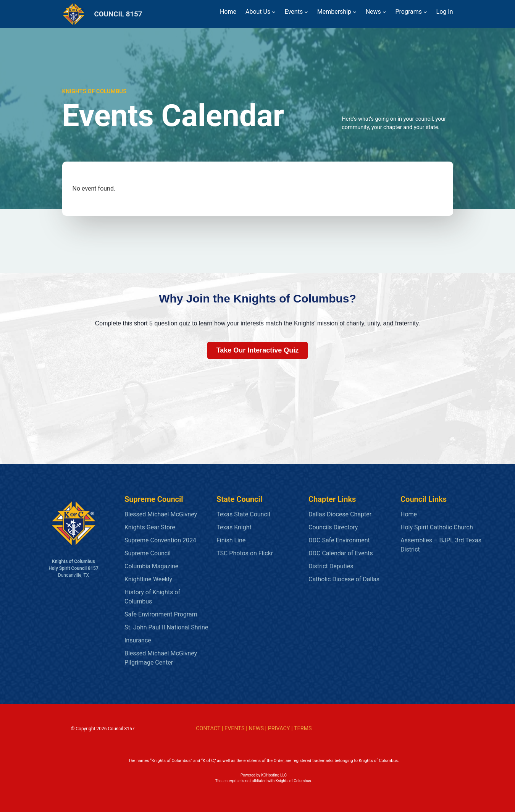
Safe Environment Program (161, 614)
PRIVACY (279, 729)
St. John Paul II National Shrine (166, 627)
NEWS (256, 729)
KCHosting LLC (274, 775)
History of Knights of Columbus (152, 597)
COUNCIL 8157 (118, 14)
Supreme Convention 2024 (160, 540)
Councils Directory (333, 527)
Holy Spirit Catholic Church (437, 527)
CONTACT (208, 729)
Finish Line (231, 540)
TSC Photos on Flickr (245, 553)
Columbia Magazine (151, 566)
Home (409, 514)
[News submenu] (384, 12)
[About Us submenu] (274, 12)
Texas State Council (243, 514)
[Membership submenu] (355, 12)
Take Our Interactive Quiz (258, 350)
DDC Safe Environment (339, 540)
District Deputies (331, 566)
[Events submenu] (306, 12)
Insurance (138, 640)
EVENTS (235, 729)
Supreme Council (148, 553)
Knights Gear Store (150, 527)
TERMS (303, 729)
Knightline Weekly (148, 579)
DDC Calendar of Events (341, 553)
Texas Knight (234, 527)
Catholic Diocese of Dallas (344, 579)
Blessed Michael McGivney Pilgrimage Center (161, 658)
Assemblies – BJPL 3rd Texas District (441, 545)
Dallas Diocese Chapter (340, 514)
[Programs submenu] (425, 12)
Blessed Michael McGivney (161, 514)
